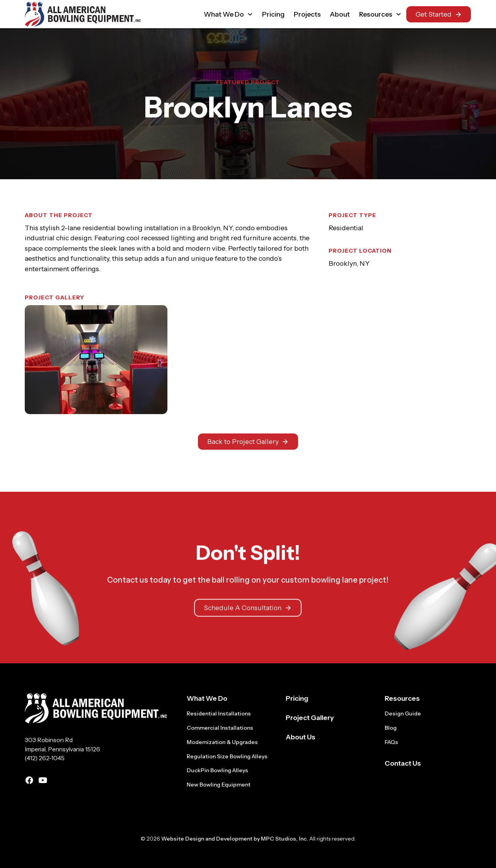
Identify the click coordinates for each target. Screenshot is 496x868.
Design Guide (403, 713)
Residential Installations (219, 713)
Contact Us (403, 763)
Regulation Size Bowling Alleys (227, 756)
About (340, 14)
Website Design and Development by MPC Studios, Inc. (235, 839)
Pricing (273, 14)
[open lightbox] (96, 360)
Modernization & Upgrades (222, 742)
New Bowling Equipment (219, 785)
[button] (229, 14)
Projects (307, 14)
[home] (83, 14)
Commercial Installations (220, 728)
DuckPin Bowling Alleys (217, 770)
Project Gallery (310, 718)
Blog (391, 728)
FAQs (391, 742)
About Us (301, 737)
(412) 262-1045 (45, 758)
